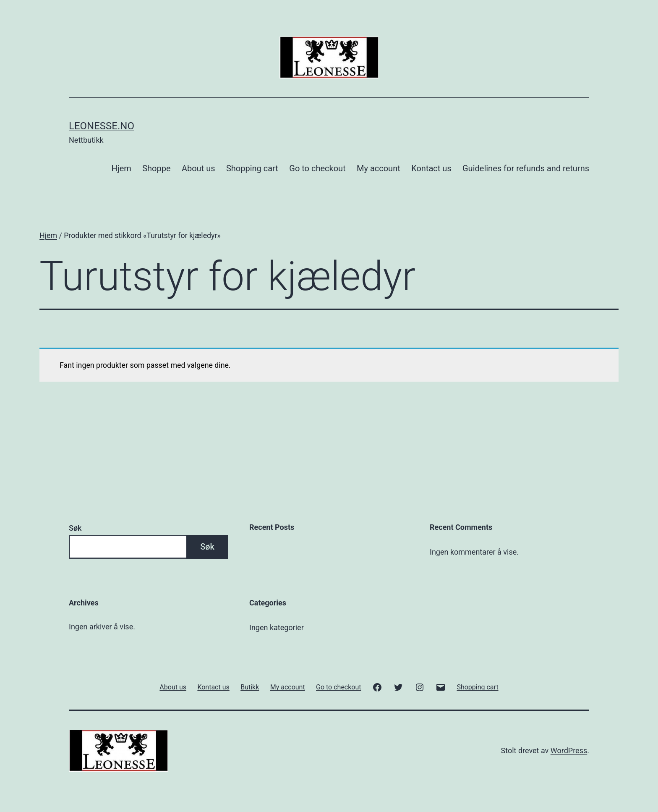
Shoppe (156, 168)
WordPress (569, 750)
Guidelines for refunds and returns (526, 168)
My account (379, 168)
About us (198, 168)
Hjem (121, 168)
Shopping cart (252, 168)
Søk (75, 528)
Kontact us (431, 168)
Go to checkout (317, 168)
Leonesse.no (102, 126)
